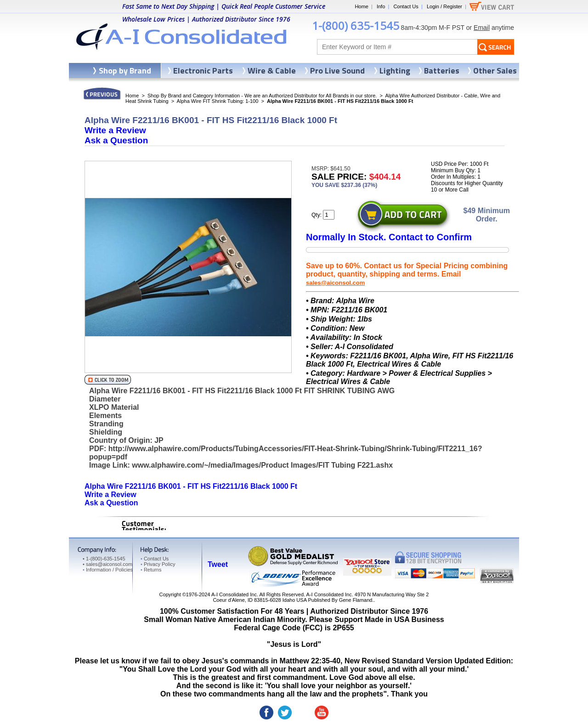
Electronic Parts (203, 71)
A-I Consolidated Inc (234, 594)
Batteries (442, 71)
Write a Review (115, 130)
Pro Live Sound (337, 71)
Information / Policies (108, 570)
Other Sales (495, 71)
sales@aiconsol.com (335, 283)
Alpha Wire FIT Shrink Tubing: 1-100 (218, 101)
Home (361, 6)
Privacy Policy (158, 564)
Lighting (395, 71)
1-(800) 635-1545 (356, 25)
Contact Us (406, 6)
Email (482, 28)
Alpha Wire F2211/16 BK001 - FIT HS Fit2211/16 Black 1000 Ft (191, 486)
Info (381, 6)
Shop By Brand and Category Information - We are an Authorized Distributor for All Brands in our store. (262, 96)
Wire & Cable (272, 71)
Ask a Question (116, 140)
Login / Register (444, 6)
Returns (151, 570)
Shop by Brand (125, 71)
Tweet (218, 564)
